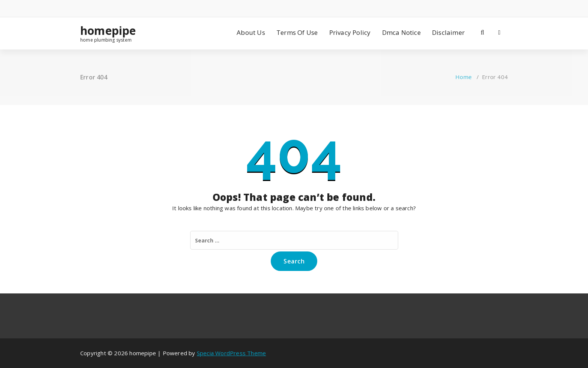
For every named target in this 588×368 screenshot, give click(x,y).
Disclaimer (448, 32)
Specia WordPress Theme (231, 353)
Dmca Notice (401, 32)
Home (463, 77)
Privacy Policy (350, 32)
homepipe (108, 31)
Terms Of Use (297, 32)
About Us (251, 32)
